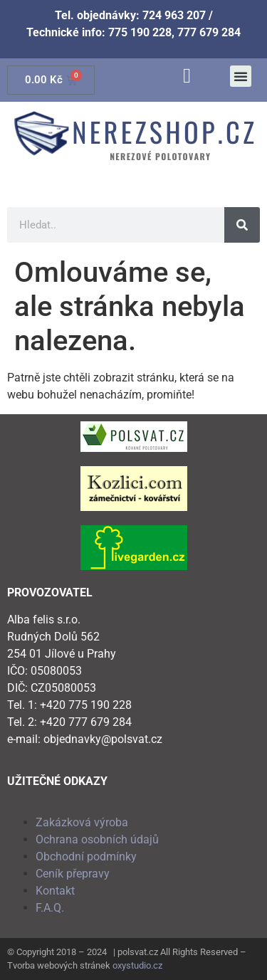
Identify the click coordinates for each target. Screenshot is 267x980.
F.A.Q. (50, 908)
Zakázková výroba (82, 822)
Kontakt (55, 891)
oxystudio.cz (137, 965)
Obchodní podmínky (86, 857)
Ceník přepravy (73, 874)
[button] (241, 76)
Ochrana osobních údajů (97, 839)
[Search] (242, 225)
